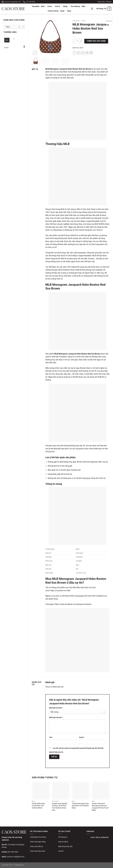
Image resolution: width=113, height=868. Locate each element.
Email (82, 737)
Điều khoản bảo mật (65, 846)
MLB (43, 6)
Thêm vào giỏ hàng (96, 41)
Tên (51, 737)
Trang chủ (76, 21)
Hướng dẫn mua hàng (38, 837)
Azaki (63, 11)
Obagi (66, 6)
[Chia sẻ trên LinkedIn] (91, 53)
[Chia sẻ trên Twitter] (79, 53)
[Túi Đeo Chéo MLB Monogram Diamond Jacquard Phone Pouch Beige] (101, 791)
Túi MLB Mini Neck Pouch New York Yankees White (38, 806)
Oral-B (58, 6)
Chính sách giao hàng (38, 842)
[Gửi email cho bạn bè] (83, 53)
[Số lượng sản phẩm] (77, 41)
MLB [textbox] (13, 27)
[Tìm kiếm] (92, 9)
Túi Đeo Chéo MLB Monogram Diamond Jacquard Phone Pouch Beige (100, 807)
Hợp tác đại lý (63, 842)
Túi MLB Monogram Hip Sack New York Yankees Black (80, 806)
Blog (70, 11)
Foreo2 (6, 48)
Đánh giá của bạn (56, 708)
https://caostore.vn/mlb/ (60, 591)
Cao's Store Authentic (99, 837)
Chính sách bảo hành (38, 851)
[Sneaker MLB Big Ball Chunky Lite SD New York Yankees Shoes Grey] (61, 791)
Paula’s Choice (53, 11)
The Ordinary (75, 6)
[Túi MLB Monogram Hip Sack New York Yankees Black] (81, 791)
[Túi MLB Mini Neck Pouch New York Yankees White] (41, 791)
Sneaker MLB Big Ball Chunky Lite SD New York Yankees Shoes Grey (59, 807)
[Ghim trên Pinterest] (87, 53)
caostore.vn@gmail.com (16, 857)
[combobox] (14, 27)
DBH (84, 6)
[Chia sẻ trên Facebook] (75, 53)
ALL (7, 40)
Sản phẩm (36, 6)
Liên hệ (61, 851)
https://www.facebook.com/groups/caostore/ (73, 604)
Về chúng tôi (63, 837)
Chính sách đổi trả (36, 846)
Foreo (50, 6)
